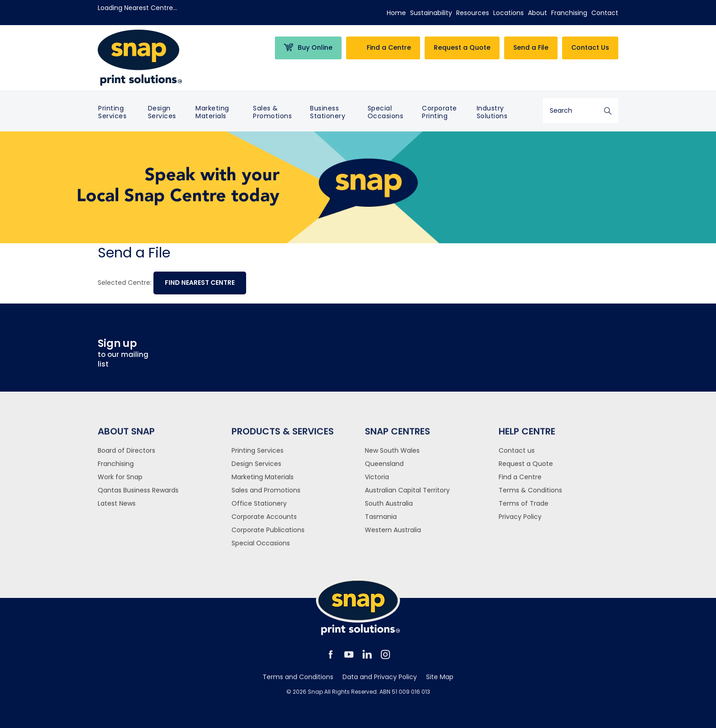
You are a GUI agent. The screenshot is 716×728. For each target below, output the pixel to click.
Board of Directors (126, 455)
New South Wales (392, 455)
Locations (508, 13)
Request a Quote (526, 468)
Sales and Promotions (266, 495)
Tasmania (381, 521)
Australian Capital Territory (407, 495)
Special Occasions (386, 112)
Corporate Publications (268, 534)
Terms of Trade (524, 508)
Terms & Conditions (530, 495)
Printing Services (112, 112)
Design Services (162, 112)
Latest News (117, 508)
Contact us (517, 455)
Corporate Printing (440, 112)
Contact (605, 13)
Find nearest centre (200, 283)
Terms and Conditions (298, 681)
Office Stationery (259, 508)
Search (608, 111)
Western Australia (393, 534)
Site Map (440, 681)
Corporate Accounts (264, 521)
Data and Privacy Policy (380, 681)
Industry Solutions (492, 112)
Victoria (377, 482)
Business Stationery (328, 112)
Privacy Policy (520, 521)
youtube (349, 659)
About (537, 13)
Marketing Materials (212, 112)
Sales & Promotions (272, 112)
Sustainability (431, 13)
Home (396, 13)
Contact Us (590, 47)
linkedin (367, 659)
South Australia (389, 508)
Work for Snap (120, 482)
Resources (473, 13)
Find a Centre (520, 482)
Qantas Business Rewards (138, 495)
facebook (331, 659)
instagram (385, 659)
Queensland (384, 468)
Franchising (569, 13)
